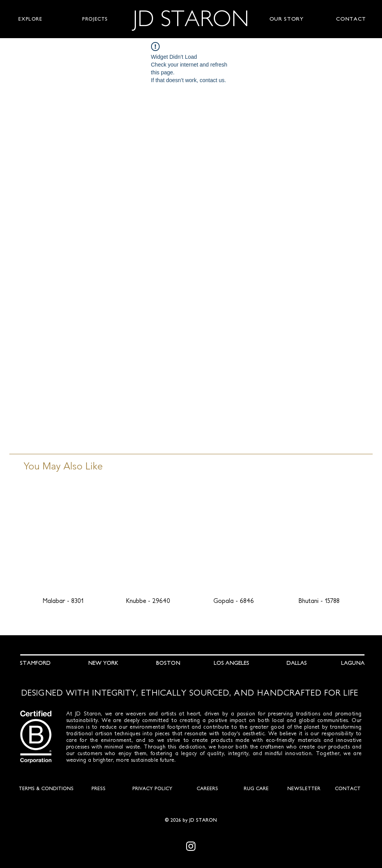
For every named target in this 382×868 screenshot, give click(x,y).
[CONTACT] (348, 788)
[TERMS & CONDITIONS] (46, 788)
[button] (30, 19)
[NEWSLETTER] (304, 788)
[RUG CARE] (256, 788)
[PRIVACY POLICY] (153, 788)
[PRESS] (99, 788)
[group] (191, 550)
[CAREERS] (208, 788)
